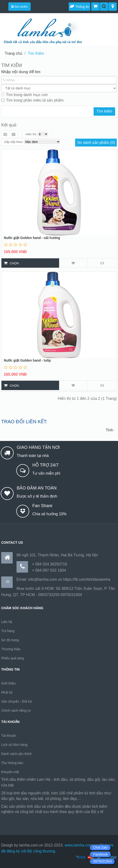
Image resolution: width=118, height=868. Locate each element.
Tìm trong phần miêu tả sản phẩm (32, 100)
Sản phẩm (20, 7)
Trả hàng (8, 631)
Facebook (100, 854)
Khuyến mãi (10, 772)
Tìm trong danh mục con (25, 95)
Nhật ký (7, 692)
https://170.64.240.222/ (21, 818)
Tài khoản (9, 736)
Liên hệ (7, 622)
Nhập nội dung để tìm (21, 72)
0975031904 (102, 861)
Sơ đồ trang (10, 640)
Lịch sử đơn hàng (14, 745)
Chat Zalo (100, 847)
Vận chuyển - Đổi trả (17, 701)
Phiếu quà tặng (13, 658)
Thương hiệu (11, 649)
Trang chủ (14, 53)
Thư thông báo (12, 763)
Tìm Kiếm (36, 53)
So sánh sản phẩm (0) (96, 143)
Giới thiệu (8, 683)
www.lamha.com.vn (81, 845)
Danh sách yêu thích (17, 754)
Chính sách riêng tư (16, 711)
